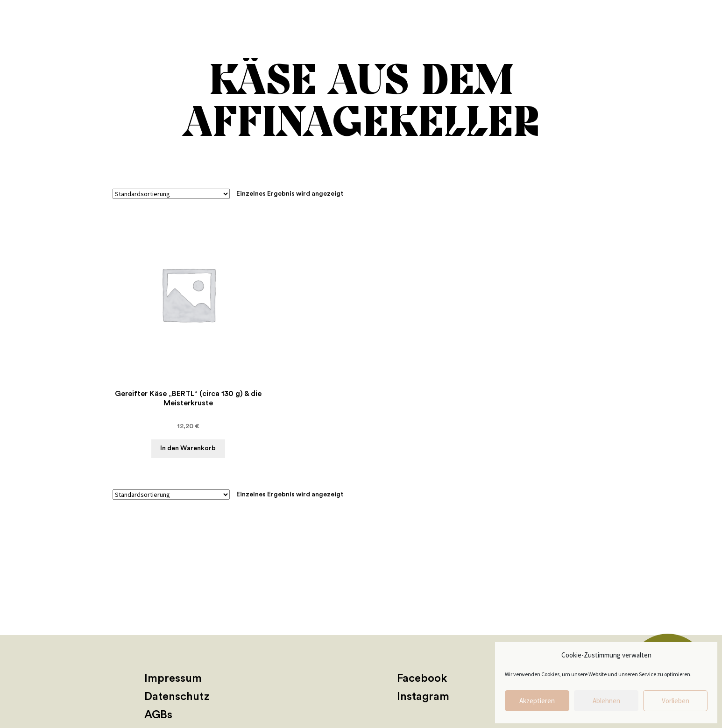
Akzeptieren (537, 701)
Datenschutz (177, 697)
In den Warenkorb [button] (188, 448)
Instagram (423, 697)
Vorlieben (676, 701)
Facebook (422, 679)
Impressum (173, 679)
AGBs (158, 715)
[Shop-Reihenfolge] (171, 194)
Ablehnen (606, 701)
